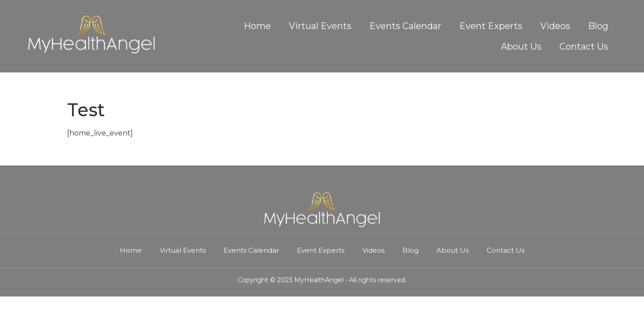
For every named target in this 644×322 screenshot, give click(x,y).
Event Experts (491, 26)
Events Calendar (405, 26)
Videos (555, 26)
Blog (598, 26)
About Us (521, 47)
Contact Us (584, 47)
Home (257, 26)
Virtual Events (320, 26)
